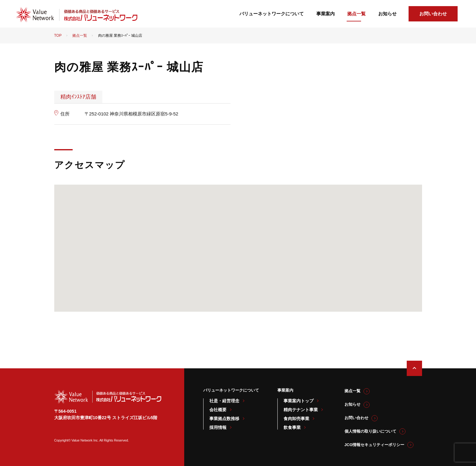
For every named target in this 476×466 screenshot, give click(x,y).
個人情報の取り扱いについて (370, 431)
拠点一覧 (356, 14)
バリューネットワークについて (272, 14)
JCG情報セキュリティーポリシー (375, 445)
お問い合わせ (433, 14)
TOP (58, 36)
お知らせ (387, 14)
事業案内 (326, 14)
